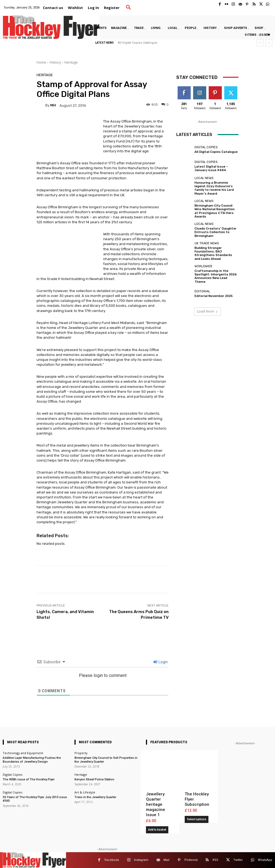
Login (161, 662)
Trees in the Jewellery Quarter (95, 797)
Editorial (202, 291)
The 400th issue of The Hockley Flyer (29, 779)
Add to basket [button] (157, 830)
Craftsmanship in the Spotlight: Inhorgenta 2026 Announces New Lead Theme (216, 276)
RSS (215, 860)
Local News (204, 178)
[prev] (260, 43)
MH (53, 105)
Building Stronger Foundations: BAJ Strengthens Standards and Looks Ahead (213, 253)
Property (81, 753)
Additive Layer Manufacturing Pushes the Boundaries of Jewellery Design (32, 760)
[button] (128, 8)
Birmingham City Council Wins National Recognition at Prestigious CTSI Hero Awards (215, 211)
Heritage (71, 62)
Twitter (238, 860)
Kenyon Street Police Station (94, 779)
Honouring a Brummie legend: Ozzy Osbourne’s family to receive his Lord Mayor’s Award (214, 188)
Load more (207, 311)
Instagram (141, 860)
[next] (269, 43)
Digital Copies (206, 147)
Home (41, 62)
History (55, 62)
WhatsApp (265, 860)
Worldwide (204, 266)
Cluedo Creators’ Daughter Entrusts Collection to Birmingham (216, 232)
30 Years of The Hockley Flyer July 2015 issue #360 (35, 799)
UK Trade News (207, 243)
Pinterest (191, 860)
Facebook (112, 860)
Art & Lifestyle (85, 792)
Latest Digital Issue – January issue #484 (211, 168)
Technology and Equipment (23, 753)
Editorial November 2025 (214, 296)
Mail (166, 860)
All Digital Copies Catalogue (138, 43)
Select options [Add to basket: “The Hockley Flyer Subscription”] (197, 819)
